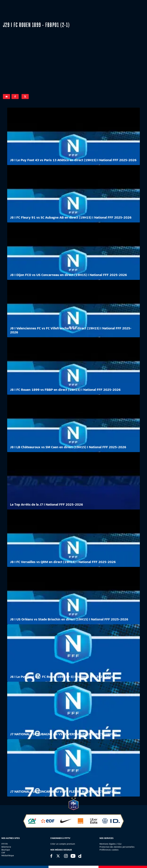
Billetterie (6, 847)
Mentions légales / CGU (110, 844)
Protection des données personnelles (117, 847)
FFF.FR (5, 844)
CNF (3, 853)
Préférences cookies (109, 850)
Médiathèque (8, 856)
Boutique (6, 850)
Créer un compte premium (63, 844)
